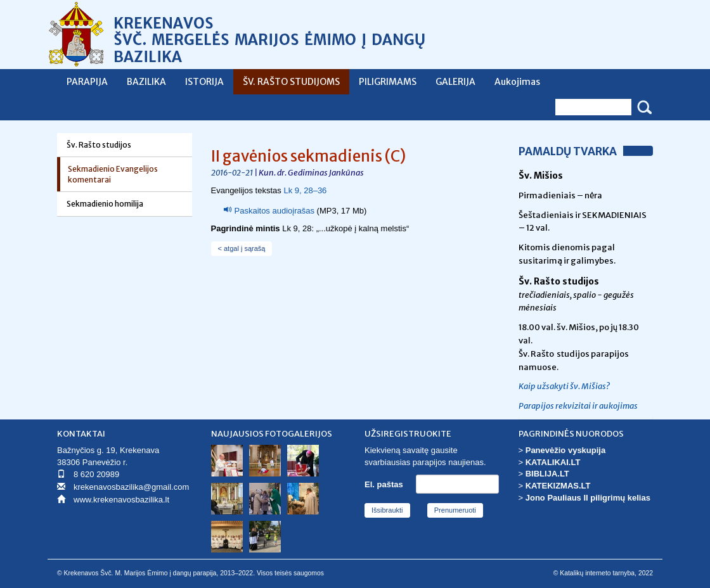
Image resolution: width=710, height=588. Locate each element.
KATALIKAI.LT (553, 462)
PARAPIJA (87, 82)
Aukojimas (517, 82)
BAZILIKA (146, 82)
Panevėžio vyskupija (565, 450)
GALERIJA (455, 82)
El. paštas (384, 484)
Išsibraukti (387, 510)
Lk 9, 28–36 (305, 190)
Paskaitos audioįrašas (274, 211)
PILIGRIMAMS (388, 82)
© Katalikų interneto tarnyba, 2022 (603, 573)
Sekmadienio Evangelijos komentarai (113, 174)
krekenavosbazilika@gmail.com (131, 487)
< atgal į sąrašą (242, 248)
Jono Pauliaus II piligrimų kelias (588, 498)
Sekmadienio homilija (105, 204)
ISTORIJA (204, 82)
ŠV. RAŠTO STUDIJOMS (291, 82)
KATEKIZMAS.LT (558, 486)
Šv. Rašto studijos (99, 145)
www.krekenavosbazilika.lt (121, 500)
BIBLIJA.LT (547, 474)
